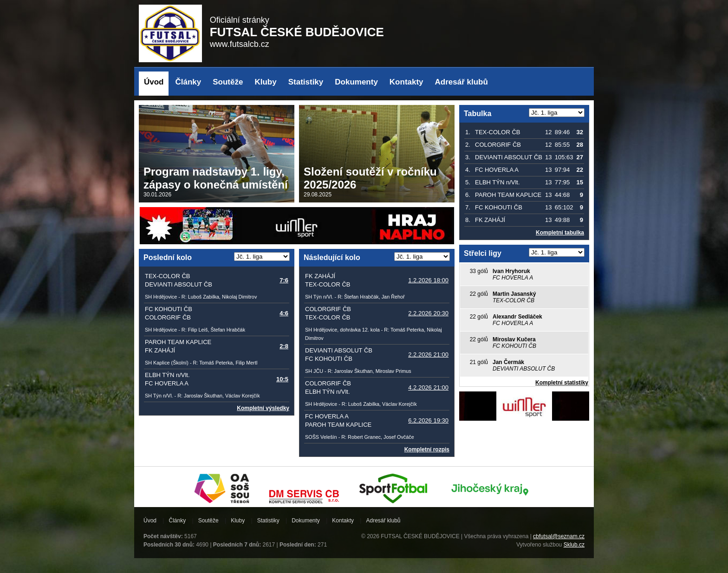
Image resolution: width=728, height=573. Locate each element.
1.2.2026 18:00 (428, 280)
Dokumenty (356, 82)
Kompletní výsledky (263, 408)
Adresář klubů (461, 82)
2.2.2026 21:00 (428, 355)
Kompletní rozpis (427, 449)
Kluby (265, 82)
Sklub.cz (574, 545)
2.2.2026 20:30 (428, 313)
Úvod (154, 82)
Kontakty (406, 82)
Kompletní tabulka (560, 233)
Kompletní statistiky (562, 383)
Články (188, 82)
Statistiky (306, 82)
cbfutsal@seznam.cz (559, 536)
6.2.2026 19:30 (428, 420)
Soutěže (228, 82)
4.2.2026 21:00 (428, 387)
